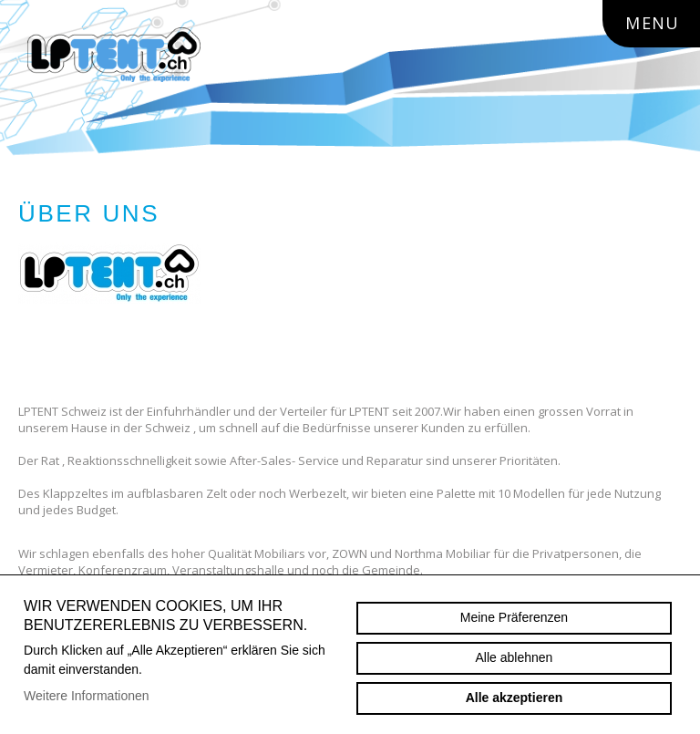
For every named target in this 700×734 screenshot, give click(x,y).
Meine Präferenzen (514, 617)
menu (661, 23)
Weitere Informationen (86, 696)
